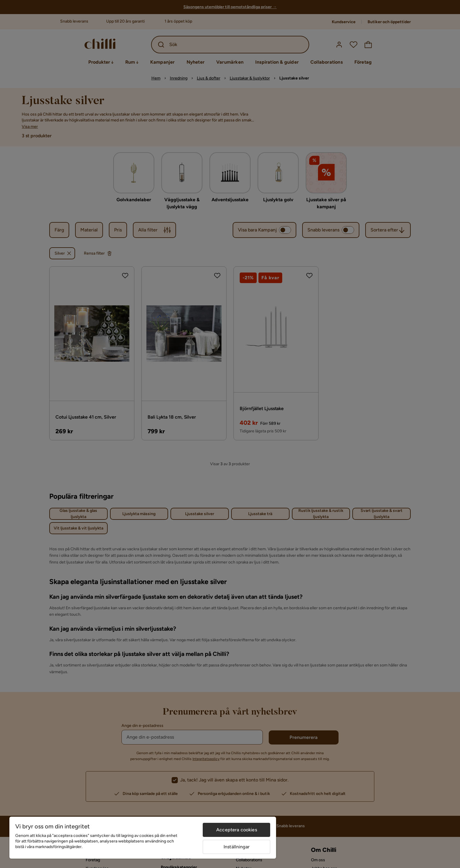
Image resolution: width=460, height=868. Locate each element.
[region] (143, 838)
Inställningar (237, 847)
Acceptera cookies (237, 830)
